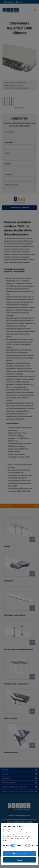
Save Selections (19, 854)
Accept (20, 860)
